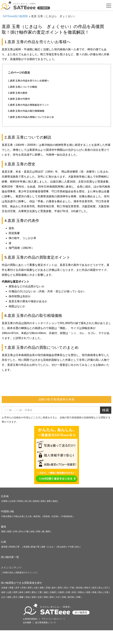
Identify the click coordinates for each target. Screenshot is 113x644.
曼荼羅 (4, 547)
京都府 (53, 592)
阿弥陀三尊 (15, 547)
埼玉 (66, 588)
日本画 (5, 496)
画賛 (9, 532)
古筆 (15, 532)
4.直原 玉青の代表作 (19, 99)
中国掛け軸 (7, 511)
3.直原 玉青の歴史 (18, 93)
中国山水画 (18, 516)
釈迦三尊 (35, 547)
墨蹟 (3, 532)
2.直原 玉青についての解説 (22, 87)
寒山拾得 (61, 547)
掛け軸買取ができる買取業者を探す (22, 583)
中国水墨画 (6, 516)
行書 (27, 532)
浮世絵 (20, 501)
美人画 (28, 501)
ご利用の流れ (7, 573)
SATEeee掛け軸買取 (15, 16)
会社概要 (27, 623)
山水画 (12, 501)
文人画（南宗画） (34, 516)
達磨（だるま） (48, 547)
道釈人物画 (52, 501)
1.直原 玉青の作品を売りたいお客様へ (29, 81)
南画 (43, 501)
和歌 (38, 532)
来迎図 (26, 547)
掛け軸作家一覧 (10, 557)
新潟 (94, 588)
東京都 (79, 588)
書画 (3, 527)
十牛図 (70, 547)
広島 (106, 592)
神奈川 (87, 588)
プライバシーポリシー (52, 619)
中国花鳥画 (67, 516)
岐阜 (21, 592)
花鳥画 (36, 501)
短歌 (32, 532)
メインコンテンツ (11, 567)
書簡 (48, 532)
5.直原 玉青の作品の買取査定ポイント (29, 105)
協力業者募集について (46, 623)
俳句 (21, 532)
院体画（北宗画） (52, 516)
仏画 (3, 542)
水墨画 (4, 501)
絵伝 (77, 547)
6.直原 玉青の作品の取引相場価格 (26, 111)
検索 (106, 410)
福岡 (34, 597)
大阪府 (61, 592)
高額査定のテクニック (26, 573)
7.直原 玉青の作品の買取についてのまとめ (31, 117)
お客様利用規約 (30, 619)
